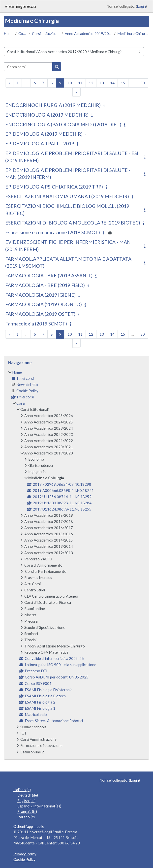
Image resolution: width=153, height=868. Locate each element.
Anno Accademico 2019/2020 (88, 33)
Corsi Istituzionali (46, 33)
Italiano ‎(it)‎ (22, 790)
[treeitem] (76, 562)
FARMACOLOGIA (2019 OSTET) (40, 314)
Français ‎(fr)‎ (27, 811)
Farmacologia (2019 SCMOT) (36, 324)
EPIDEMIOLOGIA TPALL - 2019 (40, 144)
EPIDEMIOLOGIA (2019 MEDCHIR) (44, 134)
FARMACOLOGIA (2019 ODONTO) (44, 304)
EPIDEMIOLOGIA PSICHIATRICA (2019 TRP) (54, 187)
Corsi (23, 33)
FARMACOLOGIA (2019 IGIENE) (40, 295)
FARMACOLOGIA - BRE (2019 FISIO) (45, 285)
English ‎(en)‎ (26, 801)
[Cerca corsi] (28, 67)
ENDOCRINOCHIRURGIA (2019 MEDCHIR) (53, 105)
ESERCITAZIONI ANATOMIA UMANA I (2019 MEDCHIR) (67, 196)
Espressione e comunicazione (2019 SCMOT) (53, 232)
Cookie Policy (24, 859)
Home (8, 33)
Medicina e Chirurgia (133, 33)
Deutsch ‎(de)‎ (28, 795)
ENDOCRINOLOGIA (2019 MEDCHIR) (47, 115)
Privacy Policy (25, 854)
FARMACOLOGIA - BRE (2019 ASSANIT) (49, 275)
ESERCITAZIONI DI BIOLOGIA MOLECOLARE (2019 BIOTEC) (73, 223)
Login (141, 6)
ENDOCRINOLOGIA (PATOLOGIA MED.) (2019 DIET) (63, 124)
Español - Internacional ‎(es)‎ (39, 806)
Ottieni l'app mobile (29, 826)
